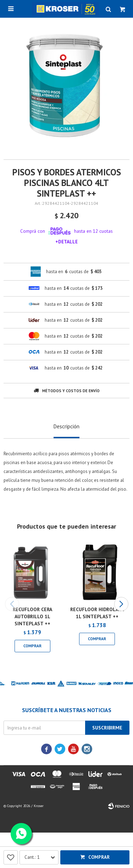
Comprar (99, 857)
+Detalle (66, 242)
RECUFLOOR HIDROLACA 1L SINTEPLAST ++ (97, 613)
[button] (121, 604)
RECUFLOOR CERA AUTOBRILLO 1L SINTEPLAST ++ (32, 616)
